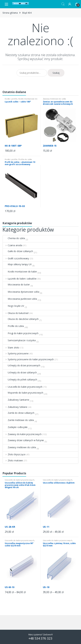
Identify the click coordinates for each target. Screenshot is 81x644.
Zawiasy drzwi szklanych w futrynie (23, 440)
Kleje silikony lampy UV (17, 264)
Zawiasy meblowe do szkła (54, 99)
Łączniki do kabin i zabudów (20, 279)
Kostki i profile (11, 99)
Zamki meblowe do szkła (18, 420)
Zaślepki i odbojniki (15, 427)
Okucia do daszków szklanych (21, 319)
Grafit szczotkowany (16, 258)
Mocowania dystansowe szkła (21, 292)
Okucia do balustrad (16, 313)
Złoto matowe (13, 461)
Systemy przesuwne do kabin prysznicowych (28, 359)
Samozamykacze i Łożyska (19, 340)
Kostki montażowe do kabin (21, 100)
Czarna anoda (12, 245)
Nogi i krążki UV (13, 306)
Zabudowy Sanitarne (16, 400)
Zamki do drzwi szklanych (19, 413)
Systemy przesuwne (16, 354)
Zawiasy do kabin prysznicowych (22, 434)
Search (63, 4)
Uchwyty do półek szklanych (20, 380)
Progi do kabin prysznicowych (21, 333)
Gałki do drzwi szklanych (18, 251)
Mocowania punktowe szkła (20, 299)
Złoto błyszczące (14, 454)
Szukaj (56, 73)
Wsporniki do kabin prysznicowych (23, 393)
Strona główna (10, 13)
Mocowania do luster (16, 285)
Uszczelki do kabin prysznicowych (23, 387)
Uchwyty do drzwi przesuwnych (22, 365)
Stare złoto (11, 348)
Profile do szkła (25, 159)
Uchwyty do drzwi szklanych (20, 373)
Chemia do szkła (14, 238)
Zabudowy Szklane (15, 407)
